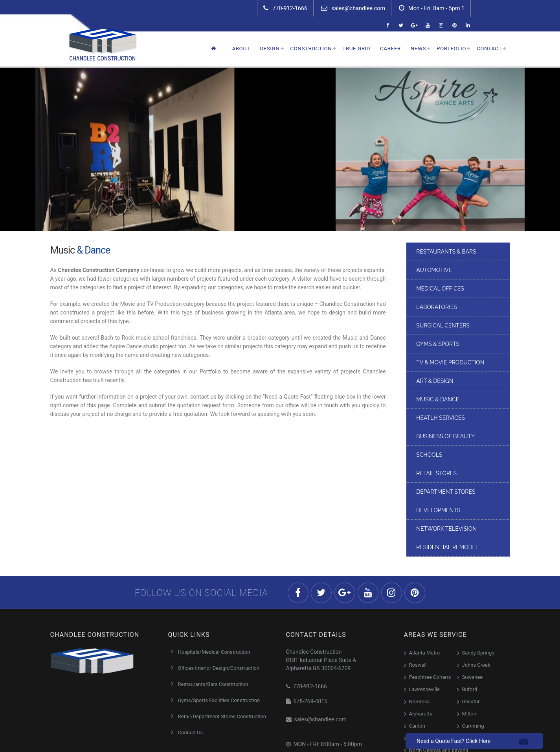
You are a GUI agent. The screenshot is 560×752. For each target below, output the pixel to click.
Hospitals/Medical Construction (214, 652)
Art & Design (435, 381)
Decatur (471, 701)
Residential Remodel (447, 547)
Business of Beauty (445, 436)
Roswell (418, 665)
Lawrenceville (425, 689)
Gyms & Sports (438, 344)
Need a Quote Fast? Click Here (454, 741)
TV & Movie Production (450, 362)
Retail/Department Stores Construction (222, 716)
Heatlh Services (440, 418)
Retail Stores (436, 473)
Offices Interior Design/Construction (219, 668)
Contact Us (191, 733)
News (418, 48)
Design (270, 48)
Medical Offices (440, 289)
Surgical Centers (443, 325)
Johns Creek (476, 665)
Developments (438, 510)
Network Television (446, 529)
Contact (489, 48)
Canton (417, 726)
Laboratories (436, 307)
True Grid (356, 48)
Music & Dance (438, 399)
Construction (311, 48)
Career (390, 48)
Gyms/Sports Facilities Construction (219, 700)
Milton (469, 714)
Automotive (434, 270)
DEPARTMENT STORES (446, 492)
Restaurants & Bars (446, 252)
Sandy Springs (478, 653)
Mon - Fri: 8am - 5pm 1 (432, 8)
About (241, 48)
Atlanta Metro (425, 653)
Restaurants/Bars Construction (213, 684)
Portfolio (451, 48)
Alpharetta (421, 714)
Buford (470, 689)
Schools (429, 455)
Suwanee (473, 677)
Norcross (420, 701)
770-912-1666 (285, 8)
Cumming (473, 726)
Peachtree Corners (430, 677)
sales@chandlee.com (353, 8)
